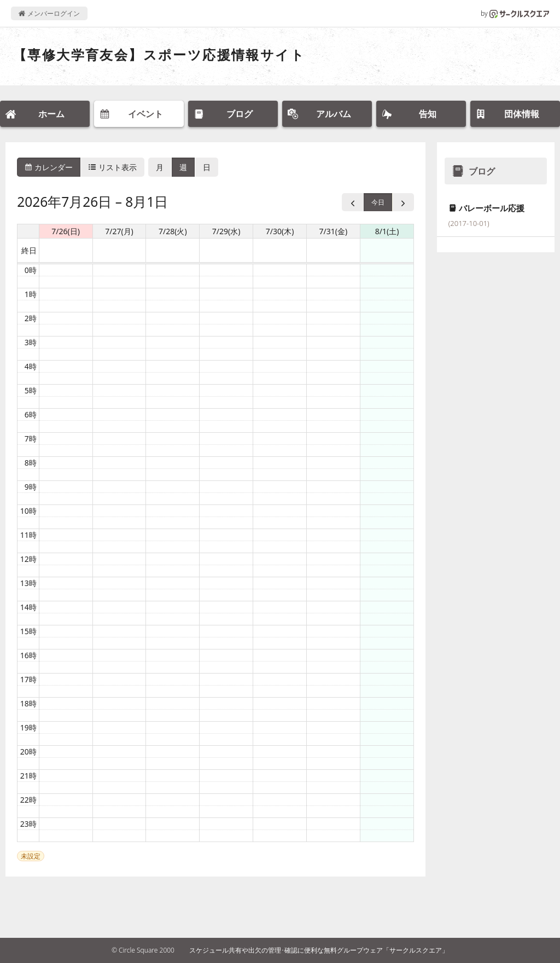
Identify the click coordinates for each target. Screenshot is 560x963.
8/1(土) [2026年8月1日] (387, 231)
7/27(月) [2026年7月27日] (119, 231)
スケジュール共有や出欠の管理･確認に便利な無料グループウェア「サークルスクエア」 (319, 950)
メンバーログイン (49, 13)
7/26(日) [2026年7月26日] (66, 231)
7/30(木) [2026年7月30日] (280, 231)
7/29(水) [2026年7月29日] (226, 231)
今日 (378, 202)
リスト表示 (113, 167)
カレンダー (49, 167)
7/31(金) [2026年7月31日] (334, 231)
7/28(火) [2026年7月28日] (173, 231)
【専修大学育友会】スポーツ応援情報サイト (159, 54)
